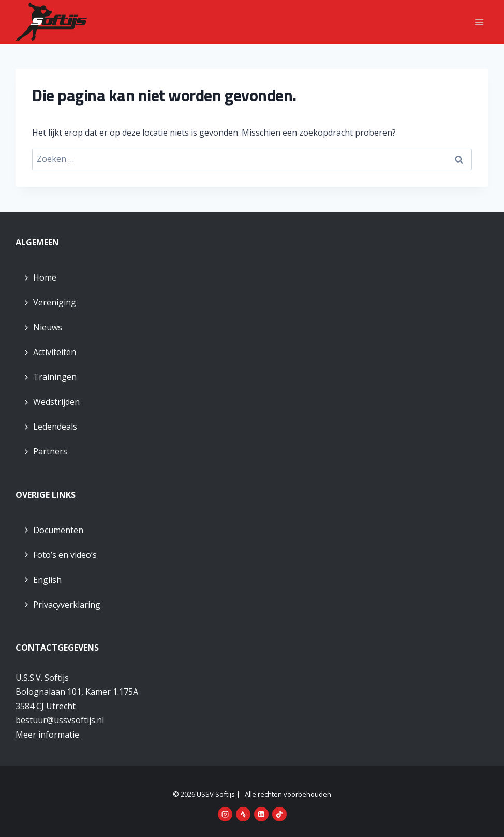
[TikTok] (279, 814)
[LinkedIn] (261, 814)
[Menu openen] (479, 22)
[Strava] (243, 814)
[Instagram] (225, 814)
